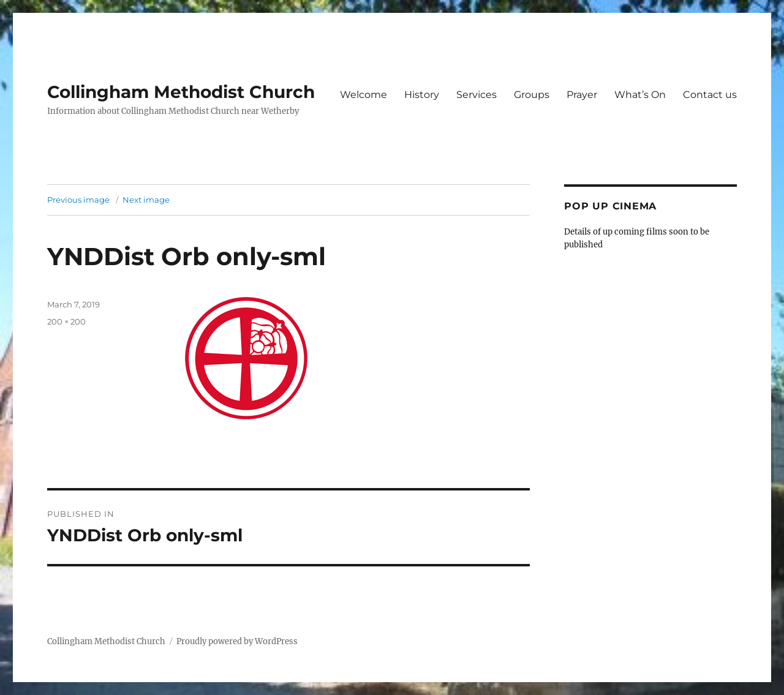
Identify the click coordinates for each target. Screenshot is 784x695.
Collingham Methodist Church (181, 92)
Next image (146, 200)
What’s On (640, 95)
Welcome (364, 95)
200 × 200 (66, 321)
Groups (532, 95)
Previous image (78, 200)
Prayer (582, 95)
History (422, 95)
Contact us (710, 95)
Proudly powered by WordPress (237, 641)
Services (477, 95)
